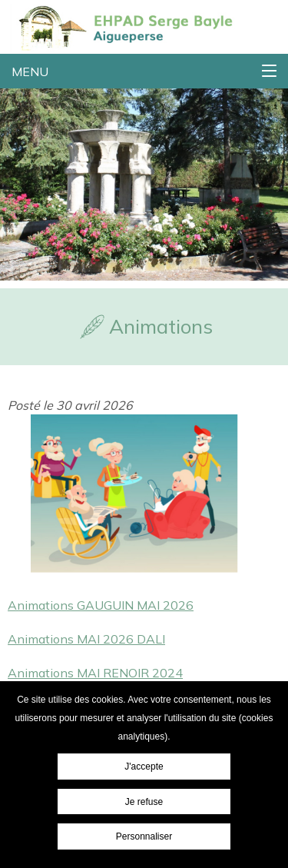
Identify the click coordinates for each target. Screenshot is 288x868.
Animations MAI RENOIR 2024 (95, 673)
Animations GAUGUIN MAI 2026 (101, 605)
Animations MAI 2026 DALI (86, 639)
